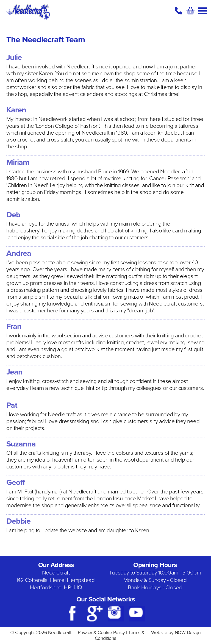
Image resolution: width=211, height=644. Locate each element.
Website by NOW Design (176, 633)
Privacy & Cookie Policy (101, 633)
